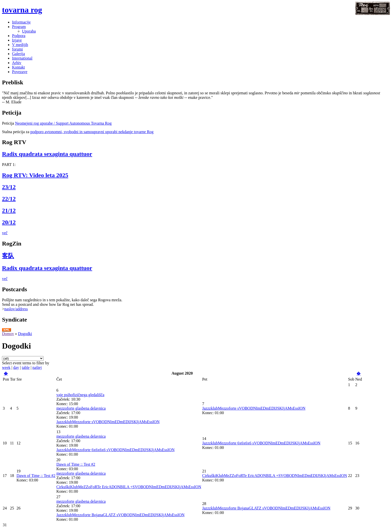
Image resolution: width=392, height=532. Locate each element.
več (5, 233)
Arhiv (17, 63)
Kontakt (18, 67)
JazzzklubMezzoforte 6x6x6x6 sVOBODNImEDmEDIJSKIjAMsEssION (115, 450)
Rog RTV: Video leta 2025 (35, 175)
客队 (8, 256)
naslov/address (16, 309)
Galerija (18, 54)
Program (19, 27)
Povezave (20, 72)
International (22, 58)
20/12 (9, 222)
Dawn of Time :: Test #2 (36, 476)
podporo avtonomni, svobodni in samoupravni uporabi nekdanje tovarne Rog (92, 132)
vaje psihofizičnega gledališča (80, 395)
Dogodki (25, 334)
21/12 (9, 210)
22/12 (9, 199)
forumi (17, 49)
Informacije (21, 22)
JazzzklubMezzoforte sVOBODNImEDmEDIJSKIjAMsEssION (108, 422)
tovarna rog (22, 10)
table (26, 367)
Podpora (19, 36)
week (6, 367)
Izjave (17, 40)
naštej (37, 367)
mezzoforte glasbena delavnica (81, 408)
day (16, 367)
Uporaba (29, 31)
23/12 (9, 187)
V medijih (20, 45)
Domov (8, 334)
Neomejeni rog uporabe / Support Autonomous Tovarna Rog (63, 123)
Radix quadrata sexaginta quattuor (47, 154)
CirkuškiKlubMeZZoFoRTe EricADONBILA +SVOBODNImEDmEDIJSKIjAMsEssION (129, 487)
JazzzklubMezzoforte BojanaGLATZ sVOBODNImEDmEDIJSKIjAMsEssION (120, 515)
